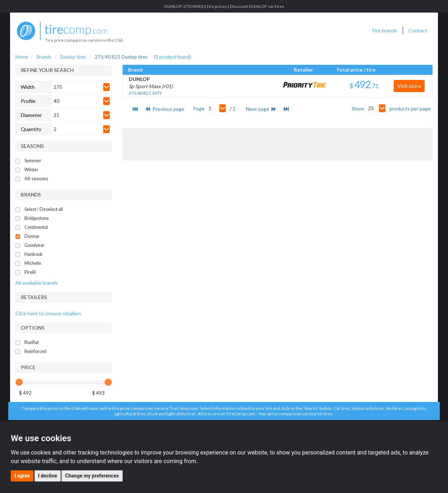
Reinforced (35, 351)
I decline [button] (48, 476)
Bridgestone (37, 218)
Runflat (32, 342)
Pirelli (30, 272)
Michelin (33, 263)
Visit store (409, 86)
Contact (418, 30)
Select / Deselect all (44, 209)
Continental (36, 227)
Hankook (34, 254)
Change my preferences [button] (92, 476)
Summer (33, 161)
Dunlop (32, 236)
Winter (31, 170)
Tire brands (384, 30)
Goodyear (35, 245)
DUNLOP (139, 79)
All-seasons (36, 179)
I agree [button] (22, 476)
